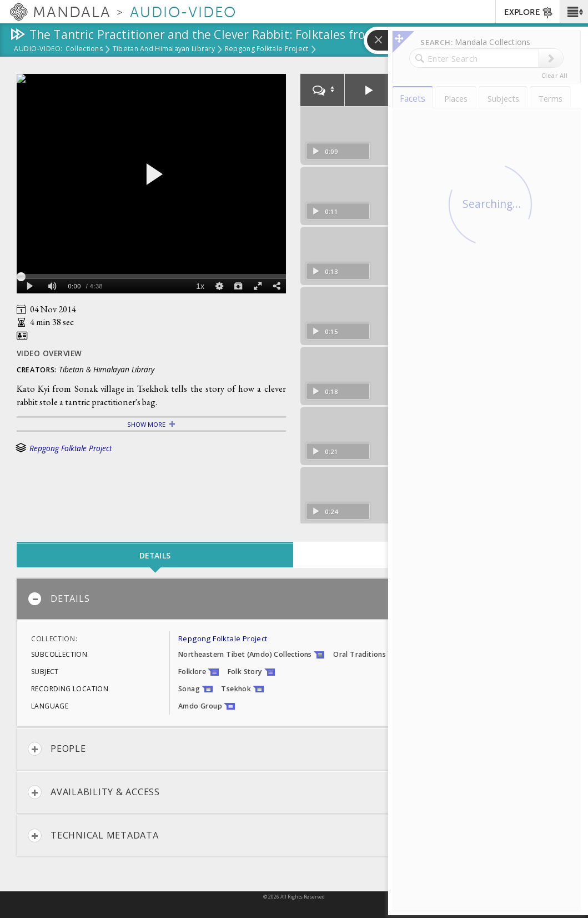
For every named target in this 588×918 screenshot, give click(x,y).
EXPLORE (529, 13)
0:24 (325, 512)
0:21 (325, 451)
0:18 (325, 391)
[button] (574, 12)
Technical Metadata (93, 835)
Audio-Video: (38, 49)
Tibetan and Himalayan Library (164, 49)
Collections (84, 49)
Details (59, 599)
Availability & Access (94, 792)
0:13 (325, 271)
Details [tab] (155, 555)
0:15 (325, 331)
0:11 (325, 211)
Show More (146, 424)
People (57, 749)
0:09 (325, 151)
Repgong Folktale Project (267, 49)
